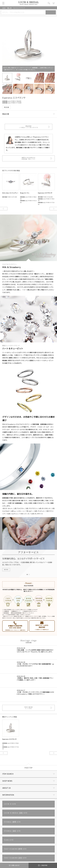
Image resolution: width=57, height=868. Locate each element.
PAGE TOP (28, 768)
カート (54, 3)
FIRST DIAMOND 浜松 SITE (15, 858)
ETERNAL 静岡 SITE (12, 822)
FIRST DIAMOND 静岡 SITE (15, 849)
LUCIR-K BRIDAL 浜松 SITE (16, 813)
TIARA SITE (9, 840)
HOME (4, 8)
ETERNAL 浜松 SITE (12, 831)
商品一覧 (9, 8)
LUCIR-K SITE (10, 804)
